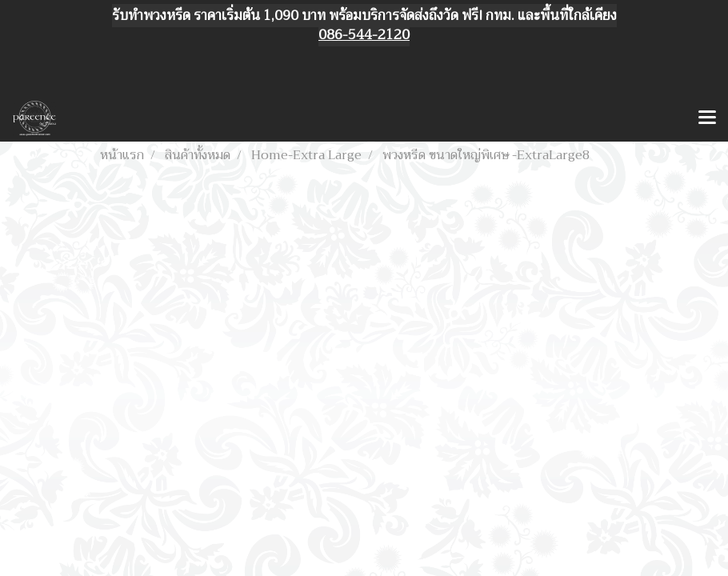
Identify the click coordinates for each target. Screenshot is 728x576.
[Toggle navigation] (707, 118)
